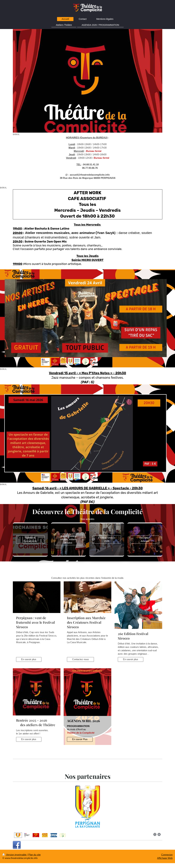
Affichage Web (165, 858)
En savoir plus (29, 659)
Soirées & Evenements (30, 539)
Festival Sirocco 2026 (107, 539)
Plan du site (34, 855)
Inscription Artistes (145, 539)
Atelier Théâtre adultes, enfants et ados (68, 539)
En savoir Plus (80, 739)
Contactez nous (81, 659)
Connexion (167, 855)
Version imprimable (15, 855)
